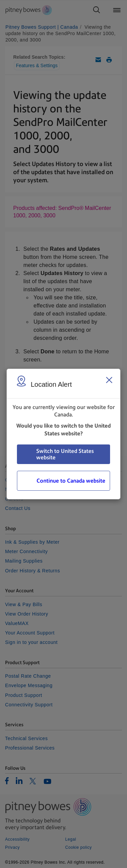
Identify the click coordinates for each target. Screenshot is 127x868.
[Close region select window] (109, 380)
